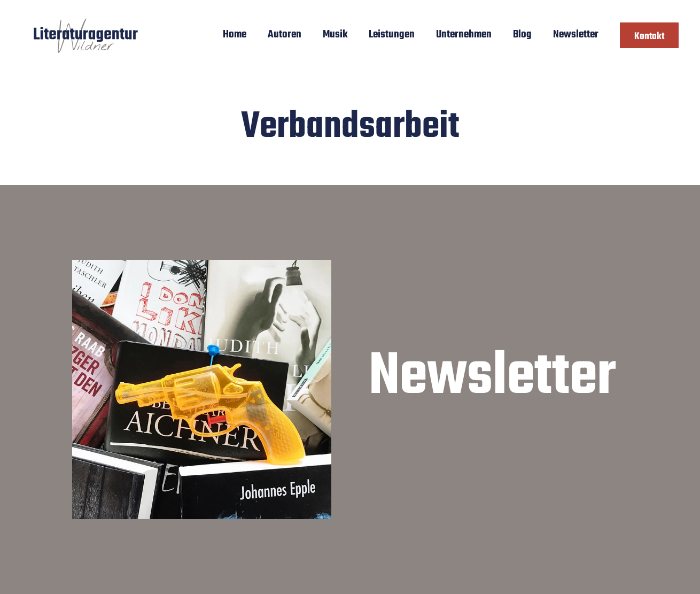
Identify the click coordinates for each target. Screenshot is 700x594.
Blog (522, 34)
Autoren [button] (285, 34)
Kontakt (649, 37)
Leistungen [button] (392, 34)
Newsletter (576, 34)
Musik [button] (335, 34)
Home (235, 34)
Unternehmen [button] (464, 34)
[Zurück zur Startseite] (86, 35)
